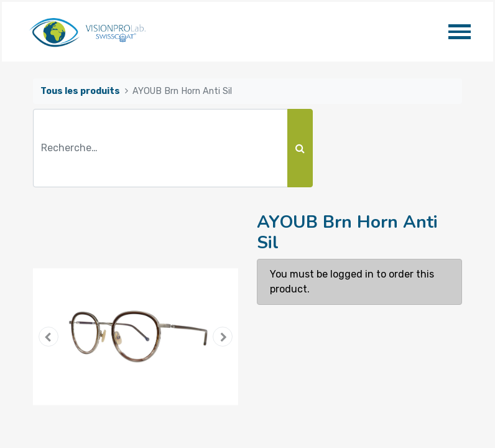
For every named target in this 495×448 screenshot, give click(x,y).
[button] (49, 337)
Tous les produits (80, 91)
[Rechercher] (300, 148)
